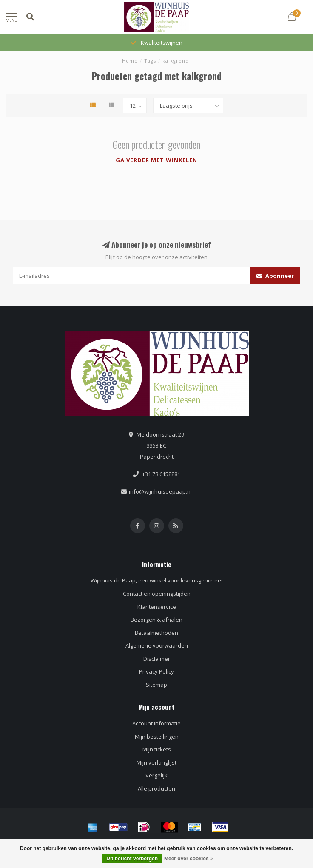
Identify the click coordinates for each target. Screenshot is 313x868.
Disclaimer (157, 659)
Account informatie (156, 723)
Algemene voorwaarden (157, 645)
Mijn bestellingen (157, 737)
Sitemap (156, 685)
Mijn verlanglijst (156, 762)
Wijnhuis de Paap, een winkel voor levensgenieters (157, 580)
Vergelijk (156, 775)
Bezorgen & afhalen (156, 620)
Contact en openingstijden (157, 594)
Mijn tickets (157, 749)
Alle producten (156, 788)
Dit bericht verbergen (132, 859)
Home (130, 61)
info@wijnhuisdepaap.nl (160, 491)
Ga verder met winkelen (156, 160)
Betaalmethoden (156, 633)
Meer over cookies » (189, 859)
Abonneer (275, 276)
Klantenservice (157, 607)
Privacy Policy (156, 671)
